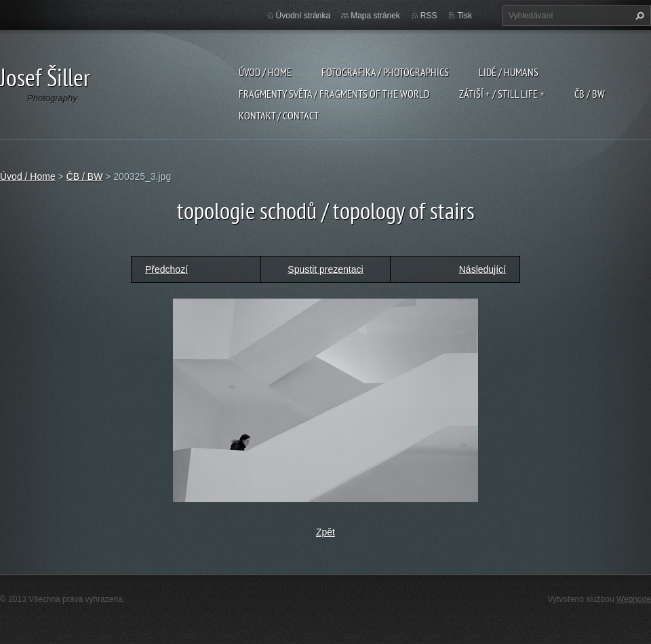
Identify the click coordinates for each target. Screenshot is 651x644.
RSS (429, 16)
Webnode (634, 599)
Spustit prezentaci (325, 269)
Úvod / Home (265, 72)
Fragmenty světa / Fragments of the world (334, 94)
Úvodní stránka (303, 16)
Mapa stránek (375, 16)
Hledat (638, 16)
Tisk (465, 16)
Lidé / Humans (509, 72)
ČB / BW (590, 94)
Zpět (325, 532)
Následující (482, 269)
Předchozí (166, 269)
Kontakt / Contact (279, 115)
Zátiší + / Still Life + (502, 94)
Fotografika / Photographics (385, 72)
